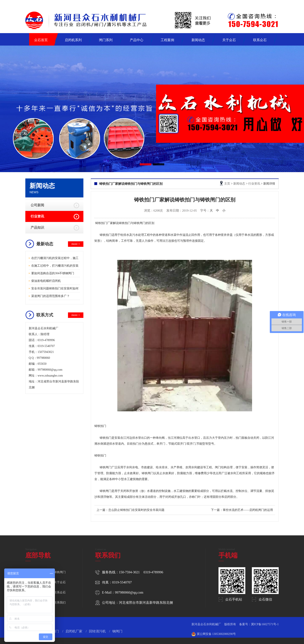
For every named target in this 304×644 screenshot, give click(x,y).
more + (76, 244)
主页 (227, 184)
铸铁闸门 (60, 572)
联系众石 (260, 40)
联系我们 (60, 603)
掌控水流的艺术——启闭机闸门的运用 (248, 510)
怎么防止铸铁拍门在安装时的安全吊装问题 (136, 510)
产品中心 (137, 40)
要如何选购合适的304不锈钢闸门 (53, 273)
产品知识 (37, 227)
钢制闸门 (53, 631)
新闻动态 (198, 40)
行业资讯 (37, 216)
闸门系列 (106, 40)
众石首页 (41, 40)
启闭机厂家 (74, 631)
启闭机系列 (73, 40)
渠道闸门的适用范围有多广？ (50, 296)
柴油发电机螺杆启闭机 (46, 281)
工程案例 (167, 40)
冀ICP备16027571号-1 (265, 624)
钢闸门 (117, 631)
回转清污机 (98, 631)
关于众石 (229, 40)
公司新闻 (37, 205)
